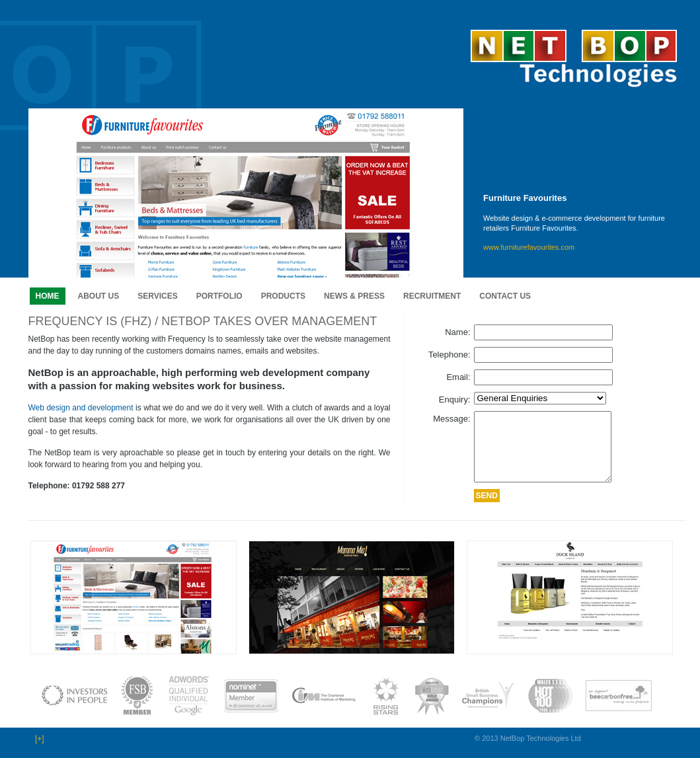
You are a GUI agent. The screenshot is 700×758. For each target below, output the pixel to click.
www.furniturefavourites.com (529, 247)
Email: (458, 377)
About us (99, 296)
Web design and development (81, 408)
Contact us (505, 296)
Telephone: (449, 355)
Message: (451, 419)
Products (283, 296)
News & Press (354, 296)
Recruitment (432, 296)
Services (157, 296)
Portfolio (219, 296)
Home (48, 296)
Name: (457, 332)
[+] (40, 739)
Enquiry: (455, 399)
